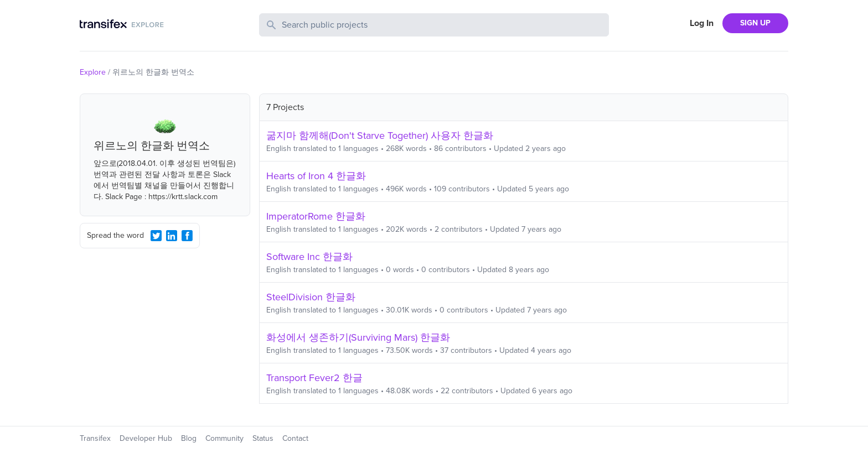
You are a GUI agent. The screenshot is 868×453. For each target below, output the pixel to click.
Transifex (95, 438)
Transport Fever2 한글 (314, 378)
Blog (189, 438)
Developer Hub (146, 438)
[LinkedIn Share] (172, 236)
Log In (702, 23)
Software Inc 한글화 (309, 257)
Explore (93, 72)
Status (263, 438)
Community (224, 438)
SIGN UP (755, 23)
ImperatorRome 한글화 (316, 216)
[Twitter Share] (156, 236)
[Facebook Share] (187, 236)
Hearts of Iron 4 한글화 (316, 176)
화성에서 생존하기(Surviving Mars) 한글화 (358, 337)
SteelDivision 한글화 (311, 297)
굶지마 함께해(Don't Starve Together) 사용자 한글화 (380, 136)
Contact (295, 438)
